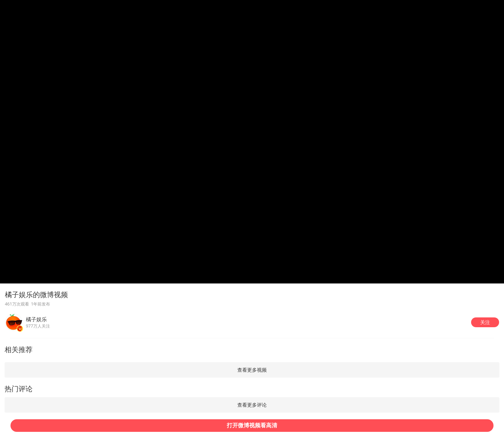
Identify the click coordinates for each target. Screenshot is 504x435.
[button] (485, 322)
